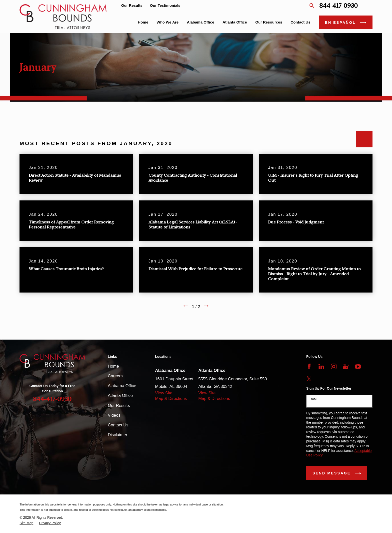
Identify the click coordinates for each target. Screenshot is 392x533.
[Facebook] (309, 366)
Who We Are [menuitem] (168, 22)
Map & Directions (171, 398)
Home (113, 366)
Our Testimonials (165, 5)
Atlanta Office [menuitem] (235, 22)
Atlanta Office (120, 395)
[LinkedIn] (321, 366)
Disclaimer (117, 435)
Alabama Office (122, 386)
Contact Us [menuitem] (300, 22)
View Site (164, 393)
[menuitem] (26, 523)
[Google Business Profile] (346, 366)
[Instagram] (334, 366)
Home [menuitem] (143, 22)
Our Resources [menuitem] (269, 22)
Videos (114, 415)
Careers (115, 376)
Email (313, 399)
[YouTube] (358, 366)
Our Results (132, 5)
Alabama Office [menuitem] (201, 22)
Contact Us (118, 425)
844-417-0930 (338, 6)
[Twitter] (309, 379)
